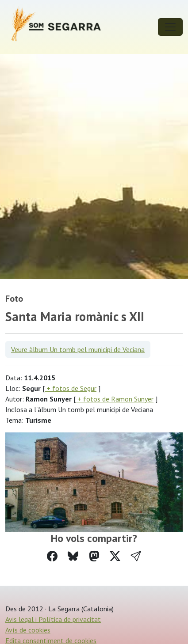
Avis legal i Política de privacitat (53, 619)
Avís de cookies (28, 630)
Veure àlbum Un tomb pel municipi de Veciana (78, 349)
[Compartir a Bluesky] (73, 556)
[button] (136, 556)
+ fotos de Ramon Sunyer (115, 399)
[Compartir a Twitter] (115, 556)
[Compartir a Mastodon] (94, 556)
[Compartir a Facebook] (52, 556)
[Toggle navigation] (170, 27)
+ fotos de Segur (71, 388)
